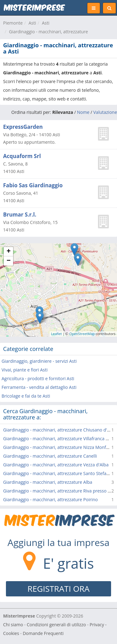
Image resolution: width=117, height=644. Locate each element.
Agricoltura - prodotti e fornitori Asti (38, 378)
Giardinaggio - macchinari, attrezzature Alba (48, 482)
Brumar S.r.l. (20, 215)
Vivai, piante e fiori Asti (25, 370)
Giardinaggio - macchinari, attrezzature (49, 32)
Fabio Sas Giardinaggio (33, 185)
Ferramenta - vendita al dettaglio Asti (39, 387)
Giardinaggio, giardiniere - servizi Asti (39, 361)
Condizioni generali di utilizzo (56, 625)
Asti (32, 23)
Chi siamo (13, 625)
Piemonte (13, 23)
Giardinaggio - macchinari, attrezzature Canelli (50, 456)
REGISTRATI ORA (58, 589)
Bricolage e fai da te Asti (26, 396)
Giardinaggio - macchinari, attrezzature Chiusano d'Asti (59, 430)
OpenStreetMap (82, 334)
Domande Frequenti (43, 633)
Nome (83, 112)
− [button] (9, 261)
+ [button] (9, 252)
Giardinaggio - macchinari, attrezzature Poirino (50, 499)
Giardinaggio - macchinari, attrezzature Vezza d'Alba (56, 465)
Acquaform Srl (22, 156)
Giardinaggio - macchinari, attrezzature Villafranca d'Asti (60, 439)
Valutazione (105, 112)
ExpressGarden (23, 127)
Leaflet (57, 334)
